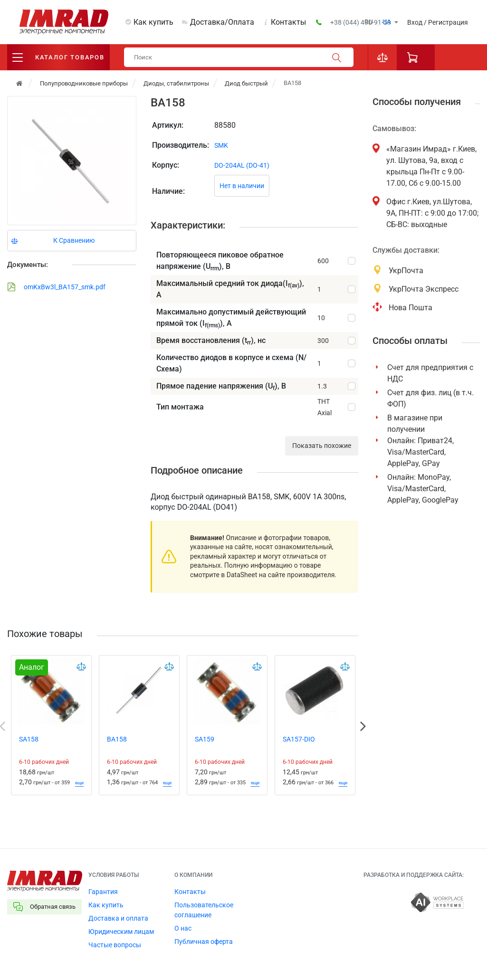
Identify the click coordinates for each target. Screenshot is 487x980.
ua (387, 22)
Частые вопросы (115, 945)
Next (363, 726)
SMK (221, 145)
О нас (183, 928)
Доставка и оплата (118, 918)
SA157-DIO (299, 739)
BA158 (117, 739)
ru (369, 22)
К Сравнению (74, 240)
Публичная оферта (204, 942)
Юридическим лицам (121, 932)
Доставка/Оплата (222, 22)
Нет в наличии (242, 186)
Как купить (153, 22)
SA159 (205, 739)
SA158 (29, 739)
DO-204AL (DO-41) (242, 165)
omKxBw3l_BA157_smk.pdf (56, 287)
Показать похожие (322, 446)
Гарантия (103, 892)
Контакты (288, 22)
